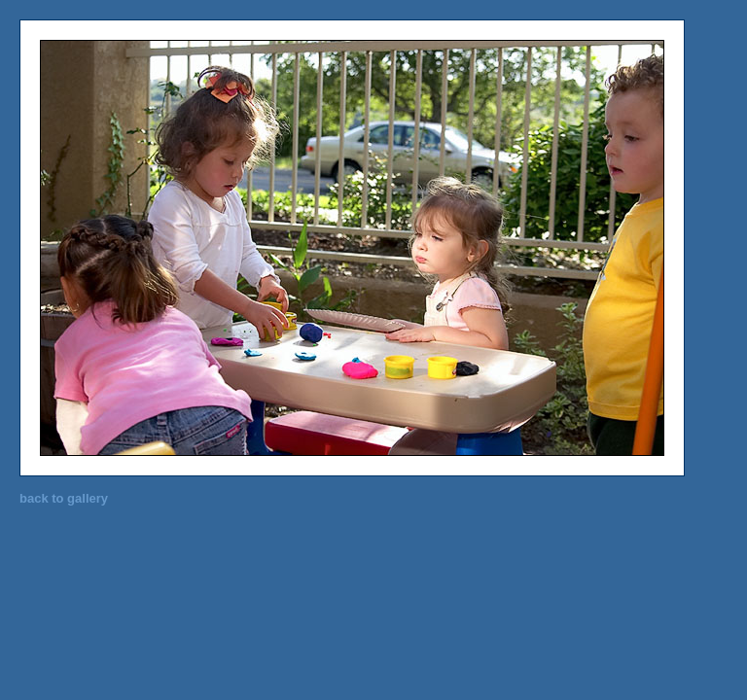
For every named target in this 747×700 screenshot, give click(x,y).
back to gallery (64, 498)
